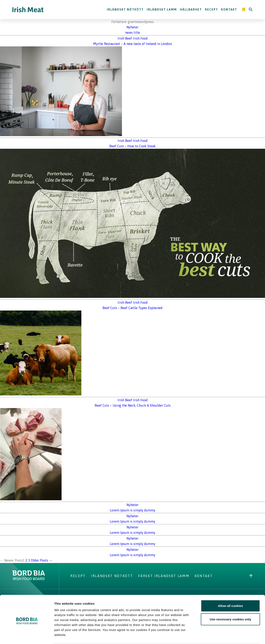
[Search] (251, 10)
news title (132, 33)
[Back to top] (251, 576)
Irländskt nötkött (125, 10)
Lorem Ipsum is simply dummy (132, 510)
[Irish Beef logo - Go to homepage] (28, 10)
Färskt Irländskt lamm (164, 576)
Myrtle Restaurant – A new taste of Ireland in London (132, 44)
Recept (211, 10)
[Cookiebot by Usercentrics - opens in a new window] (27, 636)
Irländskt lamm (162, 10)
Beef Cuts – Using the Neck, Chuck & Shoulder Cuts (133, 405)
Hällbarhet (191, 10)
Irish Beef (125, 38)
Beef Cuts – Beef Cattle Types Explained (132, 308)
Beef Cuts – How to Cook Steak (132, 146)
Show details (217, 636)
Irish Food (140, 38)
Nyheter (132, 27)
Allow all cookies (231, 590)
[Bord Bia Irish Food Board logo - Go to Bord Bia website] (29, 579)
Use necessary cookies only (230, 604)
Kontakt (229, 10)
